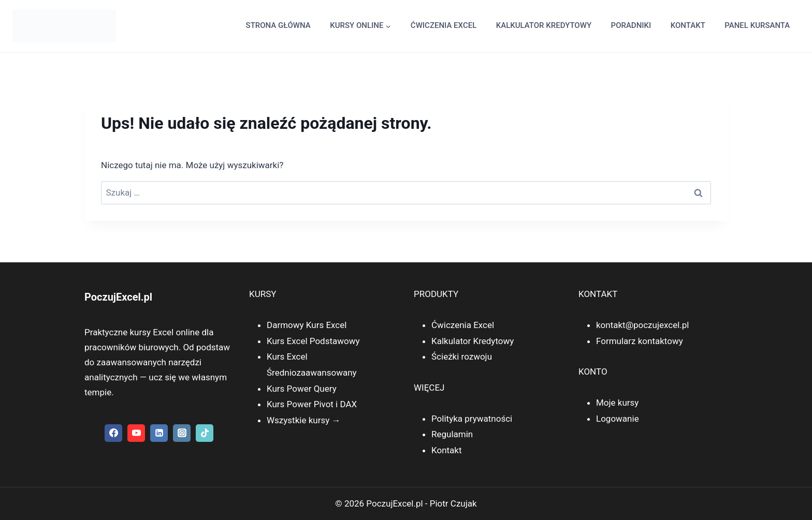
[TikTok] (205, 433)
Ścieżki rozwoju (462, 356)
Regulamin (452, 434)
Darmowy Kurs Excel (307, 325)
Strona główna (278, 25)
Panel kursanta (757, 25)
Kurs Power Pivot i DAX (312, 404)
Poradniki (631, 25)
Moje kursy (617, 403)
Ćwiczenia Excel (444, 25)
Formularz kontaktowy (640, 341)
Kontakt (688, 25)
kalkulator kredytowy (544, 25)
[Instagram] (182, 433)
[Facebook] (113, 433)
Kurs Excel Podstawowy (313, 341)
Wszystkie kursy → (303, 420)
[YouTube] (136, 433)
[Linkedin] (159, 433)
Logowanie (618, 419)
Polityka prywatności (472, 419)
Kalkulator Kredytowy (473, 341)
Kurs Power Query (302, 389)
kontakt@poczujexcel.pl (642, 325)
